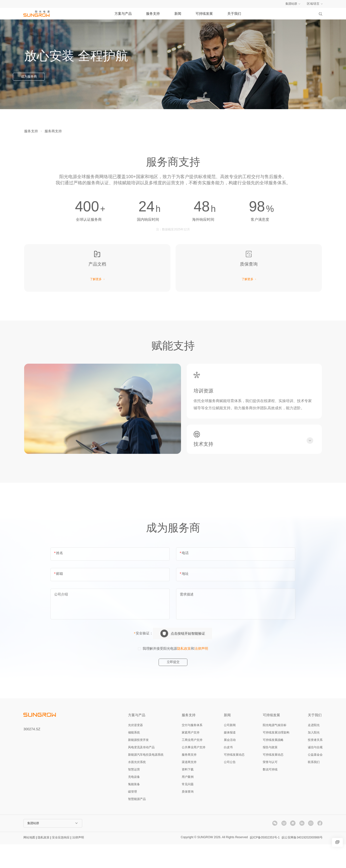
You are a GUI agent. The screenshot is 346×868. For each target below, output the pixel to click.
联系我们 (314, 786)
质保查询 (188, 815)
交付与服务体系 (192, 749)
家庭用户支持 (191, 756)
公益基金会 (315, 778)
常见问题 (188, 808)
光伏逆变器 (135, 749)
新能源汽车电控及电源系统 (146, 778)
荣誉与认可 (270, 786)
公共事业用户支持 (194, 771)
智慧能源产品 (137, 823)
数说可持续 (270, 793)
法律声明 (201, 672)
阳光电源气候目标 (275, 749)
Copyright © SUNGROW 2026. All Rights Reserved (208, 861)
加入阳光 (314, 756)
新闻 (178, 14)
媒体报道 (230, 756)
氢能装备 (134, 808)
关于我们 (234, 14)
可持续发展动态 (234, 778)
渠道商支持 (189, 786)
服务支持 (153, 14)
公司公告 (230, 786)
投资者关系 (315, 764)
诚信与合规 (315, 771)
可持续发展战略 (273, 764)
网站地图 (29, 861)
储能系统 (134, 756)
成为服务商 (40, 77)
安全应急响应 (61, 861)
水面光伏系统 (137, 786)
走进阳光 (314, 749)
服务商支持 (53, 131)
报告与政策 (270, 771)
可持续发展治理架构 (276, 756)
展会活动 (230, 764)
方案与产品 (123, 14)
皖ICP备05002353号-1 (262, 861)
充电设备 (134, 800)
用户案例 (188, 800)
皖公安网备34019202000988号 (302, 861)
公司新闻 (230, 749)
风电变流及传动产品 (141, 771)
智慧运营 (134, 793)
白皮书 (228, 771)
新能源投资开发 (138, 764)
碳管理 (132, 815)
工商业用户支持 (192, 764)
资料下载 (188, 793)
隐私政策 (184, 672)
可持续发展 (204, 14)
